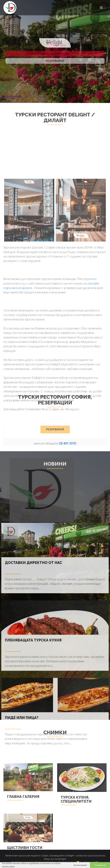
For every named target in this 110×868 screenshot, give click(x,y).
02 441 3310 (68, 443)
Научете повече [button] (8, 866)
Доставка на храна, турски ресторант (33, 862)
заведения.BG (91, 862)
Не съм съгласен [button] (80, 865)
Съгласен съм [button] (100, 865)
